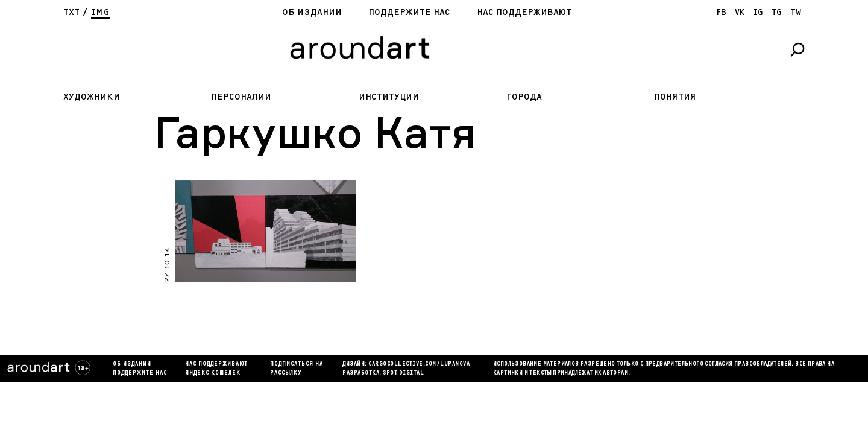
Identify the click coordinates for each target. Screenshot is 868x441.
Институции (389, 97)
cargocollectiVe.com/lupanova (419, 364)
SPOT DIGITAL (403, 373)
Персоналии (241, 97)
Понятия (675, 97)
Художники (92, 97)
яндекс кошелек (213, 373)
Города (524, 97)
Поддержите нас (409, 12)
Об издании (312, 12)
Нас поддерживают (524, 12)
